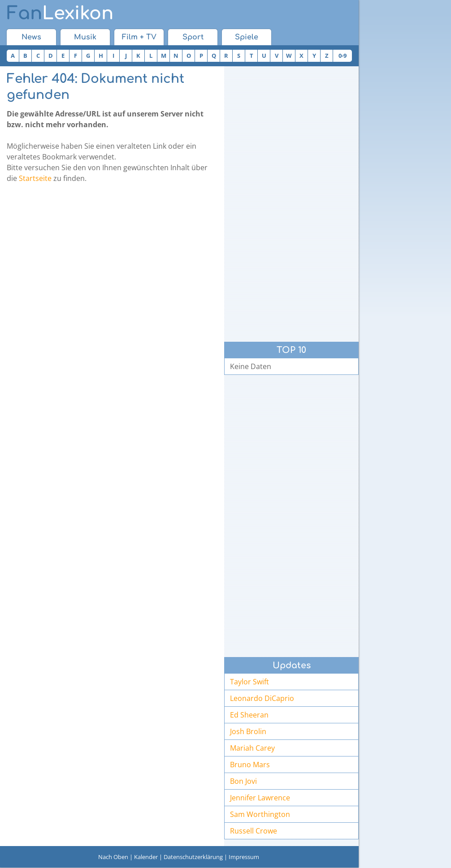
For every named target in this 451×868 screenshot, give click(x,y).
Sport (193, 37)
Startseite (35, 178)
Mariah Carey (252, 748)
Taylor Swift (249, 682)
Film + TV (139, 37)
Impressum (244, 857)
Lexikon (60, 13)
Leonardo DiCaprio (262, 698)
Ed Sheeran (249, 715)
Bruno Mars (250, 765)
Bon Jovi (243, 781)
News (31, 37)
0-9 (343, 56)
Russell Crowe (254, 831)
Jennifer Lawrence (260, 798)
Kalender (146, 857)
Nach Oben (113, 857)
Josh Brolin (248, 731)
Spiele (247, 37)
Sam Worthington (260, 814)
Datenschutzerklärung (193, 857)
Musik (85, 37)
